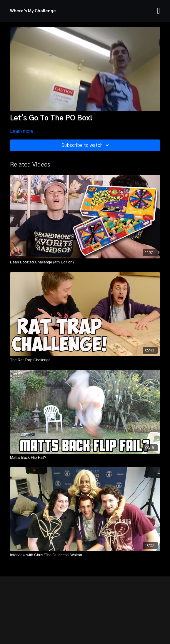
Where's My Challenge (33, 11)
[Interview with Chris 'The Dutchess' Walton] (85, 555)
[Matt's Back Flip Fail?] (85, 458)
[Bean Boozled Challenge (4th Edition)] (85, 262)
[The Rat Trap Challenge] (85, 360)
